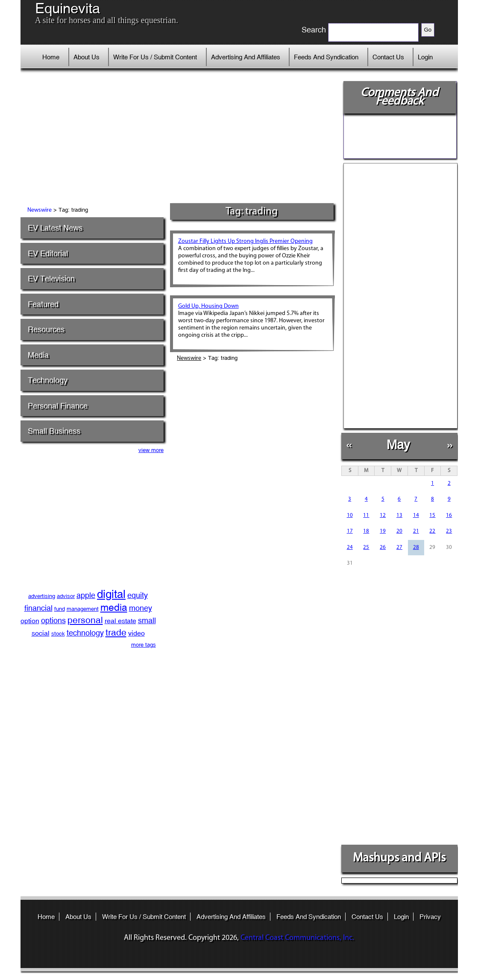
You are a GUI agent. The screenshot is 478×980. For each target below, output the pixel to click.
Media (38, 355)
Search (314, 30)
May (398, 445)
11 (366, 515)
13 (399, 515)
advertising (42, 596)
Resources (46, 329)
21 (416, 531)
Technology (48, 380)
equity (138, 595)
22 (432, 531)
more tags (144, 645)
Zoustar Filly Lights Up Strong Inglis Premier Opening (245, 241)
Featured (43, 304)
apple (86, 595)
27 (399, 547)
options (53, 620)
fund (60, 609)
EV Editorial (48, 253)
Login (425, 57)
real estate (120, 621)
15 (432, 515)
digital (111, 594)
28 (416, 547)
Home (51, 57)
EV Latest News (55, 228)
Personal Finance (58, 406)
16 (449, 515)
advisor (66, 596)
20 (399, 531)
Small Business (54, 431)
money (141, 608)
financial (38, 608)
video (136, 633)
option (30, 621)
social (41, 633)
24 (350, 547)
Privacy (430, 917)
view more (151, 450)
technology (85, 633)
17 (350, 531)
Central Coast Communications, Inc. (297, 938)
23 (449, 531)
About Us (87, 57)
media (114, 607)
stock (58, 634)
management (83, 609)
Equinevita (67, 9)
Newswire (40, 210)
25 (366, 547)
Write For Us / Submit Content (155, 57)
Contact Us (388, 57)
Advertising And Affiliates (246, 57)
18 (366, 531)
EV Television (51, 279)
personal (85, 620)
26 (383, 547)
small (147, 620)
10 (350, 515)
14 (416, 515)
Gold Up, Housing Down (208, 306)
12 (383, 515)
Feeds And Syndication (326, 57)
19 (383, 531)
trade (116, 633)
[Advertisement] (178, 139)
